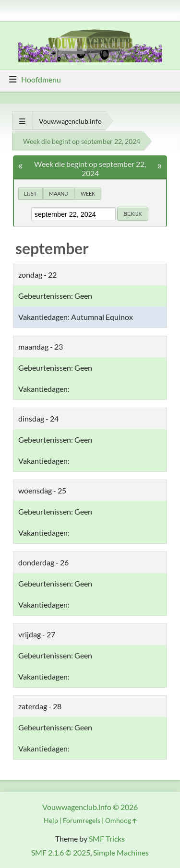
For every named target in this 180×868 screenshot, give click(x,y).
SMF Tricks (107, 839)
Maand (59, 194)
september (52, 248)
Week (88, 194)
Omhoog (121, 820)
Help (51, 820)
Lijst (30, 194)
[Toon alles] (22, 121)
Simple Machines (121, 852)
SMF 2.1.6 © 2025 (61, 852)
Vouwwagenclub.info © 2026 (90, 807)
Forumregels (82, 820)
